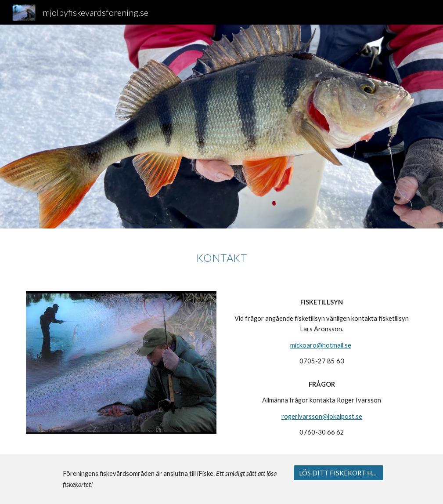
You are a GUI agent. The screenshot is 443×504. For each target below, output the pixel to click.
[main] (221, 254)
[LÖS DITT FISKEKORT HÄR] (338, 473)
